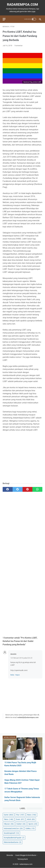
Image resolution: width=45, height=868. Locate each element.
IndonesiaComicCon (13, 828)
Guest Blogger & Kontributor (26, 855)
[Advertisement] (22, 457)
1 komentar (18, 46)
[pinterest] (28, 489)
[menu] (4, 19)
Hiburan (9, 824)
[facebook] (8, 489)
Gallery (30, 828)
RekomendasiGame (13, 842)
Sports (33, 824)
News (32, 815)
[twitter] (18, 489)
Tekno (8, 819)
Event (20, 819)
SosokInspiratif (11, 833)
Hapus (17, 675)
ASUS (31, 819)
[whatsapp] (37, 489)
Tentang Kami (23, 859)
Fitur (20, 815)
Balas (12, 675)
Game (8, 815)
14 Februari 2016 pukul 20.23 (21, 658)
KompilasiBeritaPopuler (14, 838)
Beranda (10, 855)
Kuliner (21, 824)
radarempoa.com (22, 5)
